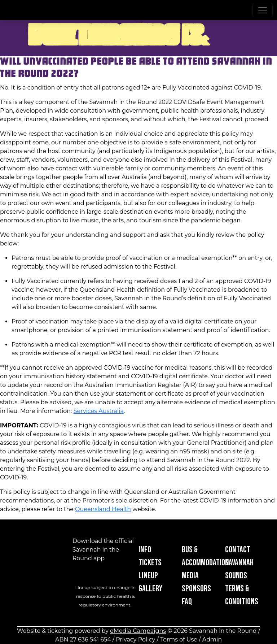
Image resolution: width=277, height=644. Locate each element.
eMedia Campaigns (138, 631)
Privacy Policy (135, 639)
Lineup (148, 576)
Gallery (150, 589)
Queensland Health (103, 509)
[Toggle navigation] (263, 10)
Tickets (150, 563)
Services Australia (99, 411)
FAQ (187, 602)
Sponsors (196, 589)
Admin (212, 639)
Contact (238, 550)
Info (145, 550)
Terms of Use (179, 639)
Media (190, 576)
